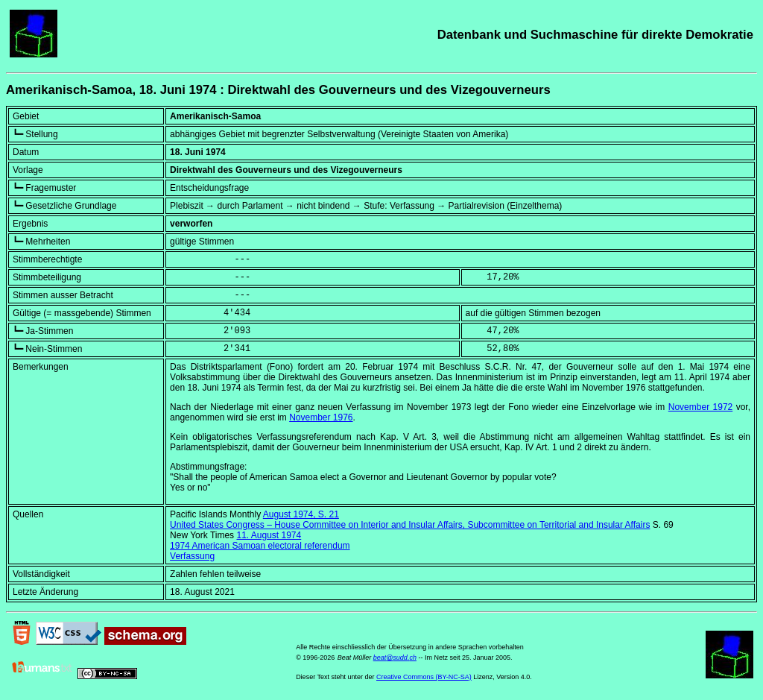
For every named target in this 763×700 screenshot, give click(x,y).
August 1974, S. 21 (301, 514)
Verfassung (192, 556)
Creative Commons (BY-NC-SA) (424, 677)
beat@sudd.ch (395, 658)
